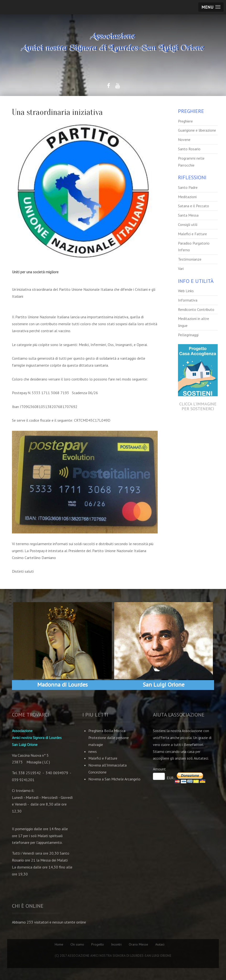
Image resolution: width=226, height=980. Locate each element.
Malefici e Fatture (192, 234)
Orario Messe (138, 944)
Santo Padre (188, 187)
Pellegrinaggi (188, 335)
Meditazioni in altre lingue (194, 322)
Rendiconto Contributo (196, 309)
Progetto (98, 944)
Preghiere (185, 121)
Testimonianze (190, 259)
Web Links (186, 291)
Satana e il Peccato (194, 206)
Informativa (188, 300)
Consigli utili (188, 224)
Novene (184, 140)
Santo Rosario (189, 149)
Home (59, 944)
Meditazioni (187, 197)
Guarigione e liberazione (197, 130)
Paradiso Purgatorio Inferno (194, 247)
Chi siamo (77, 944)
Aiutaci (160, 944)
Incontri (116, 944)
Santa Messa (188, 215)
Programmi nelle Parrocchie (191, 162)
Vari (181, 269)
